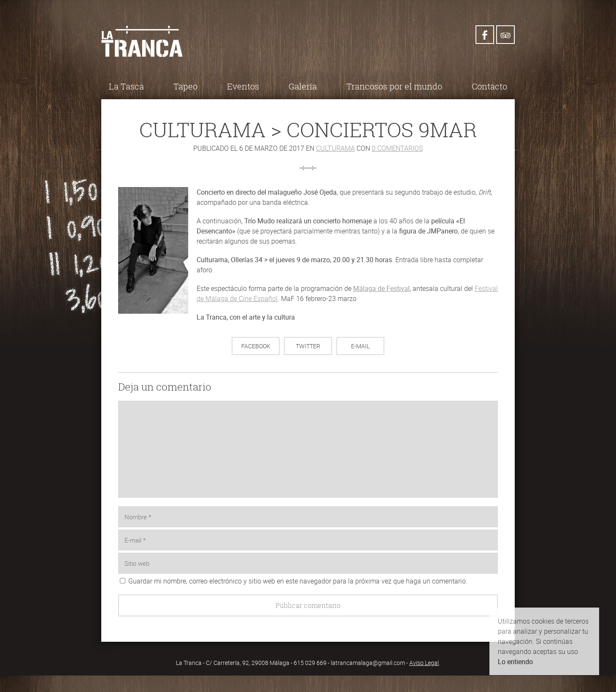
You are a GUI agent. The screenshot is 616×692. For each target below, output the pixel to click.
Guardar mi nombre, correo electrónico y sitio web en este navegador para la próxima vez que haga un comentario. (298, 581)
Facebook (256, 346)
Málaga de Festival (381, 288)
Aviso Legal (424, 663)
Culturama (335, 148)
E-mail (360, 346)
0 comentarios (397, 148)
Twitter (308, 346)
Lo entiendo (515, 662)
